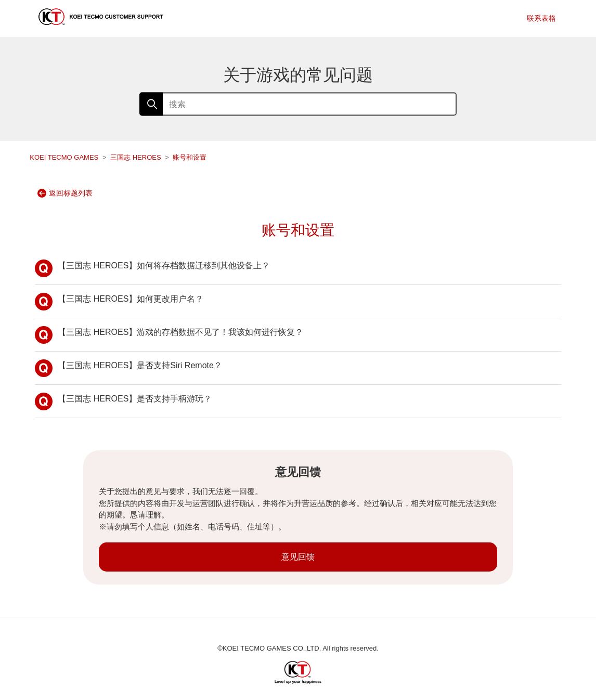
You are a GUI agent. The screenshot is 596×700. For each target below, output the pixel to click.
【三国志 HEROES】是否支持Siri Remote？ (128, 368)
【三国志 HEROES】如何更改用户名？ (119, 302)
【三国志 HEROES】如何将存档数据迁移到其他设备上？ (152, 268)
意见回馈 (298, 557)
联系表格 (541, 18)
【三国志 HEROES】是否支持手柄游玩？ (123, 401)
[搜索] (298, 104)
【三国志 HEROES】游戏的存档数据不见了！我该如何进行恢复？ (169, 335)
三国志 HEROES (136, 157)
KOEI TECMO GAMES (64, 157)
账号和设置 (190, 157)
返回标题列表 (65, 193)
